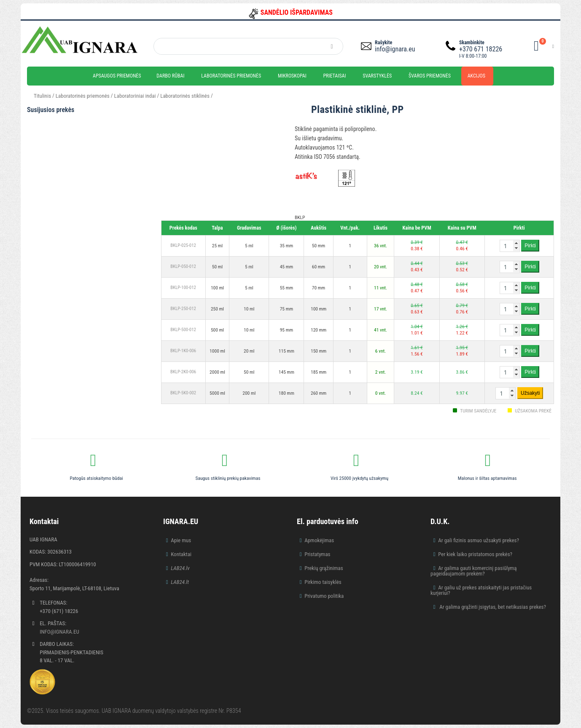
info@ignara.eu (395, 49)
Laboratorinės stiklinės (185, 96)
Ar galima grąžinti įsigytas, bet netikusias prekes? (492, 607)
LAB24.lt (180, 582)
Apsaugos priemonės (117, 76)
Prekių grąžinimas (324, 568)
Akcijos (476, 76)
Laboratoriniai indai (135, 96)
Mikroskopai (292, 76)
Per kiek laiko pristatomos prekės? (475, 554)
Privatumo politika (324, 596)
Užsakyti (530, 393)
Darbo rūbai (170, 76)
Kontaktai (181, 554)
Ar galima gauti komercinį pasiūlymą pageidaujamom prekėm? (474, 571)
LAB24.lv (180, 568)
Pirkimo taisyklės (323, 582)
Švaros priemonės (430, 76)
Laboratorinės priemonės (231, 76)
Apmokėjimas (319, 540)
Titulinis (42, 96)
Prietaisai (334, 76)
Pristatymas (317, 554)
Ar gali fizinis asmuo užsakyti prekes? (479, 540)
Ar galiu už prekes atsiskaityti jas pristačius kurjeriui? (481, 590)
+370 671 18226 (481, 49)
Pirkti (530, 246)
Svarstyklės (377, 76)
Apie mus (181, 540)
